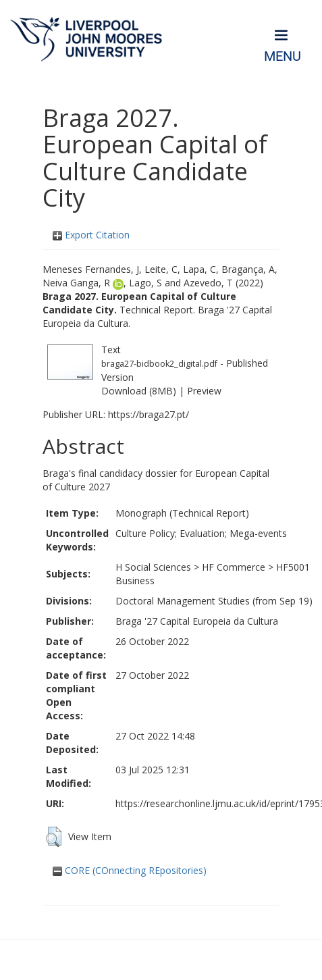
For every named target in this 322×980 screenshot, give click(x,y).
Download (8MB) (139, 391)
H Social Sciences (153, 567)
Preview (204, 391)
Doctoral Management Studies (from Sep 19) (214, 601)
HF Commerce (234, 567)
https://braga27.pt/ (149, 414)
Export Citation (91, 235)
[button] (54, 837)
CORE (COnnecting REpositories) (130, 870)
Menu (283, 56)
